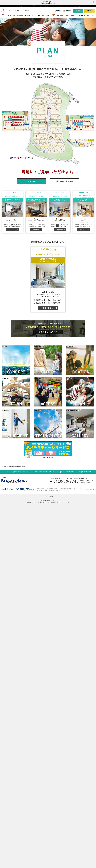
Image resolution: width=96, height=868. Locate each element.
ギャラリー (74, 16)
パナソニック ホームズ (64, 502)
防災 (14, 16)
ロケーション (34, 16)
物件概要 (89, 472)
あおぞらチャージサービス (23, 16)
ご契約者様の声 (81, 16)
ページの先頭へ (48, 496)
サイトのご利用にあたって (41, 502)
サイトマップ (30, 502)
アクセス (48, 16)
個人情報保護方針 (53, 502)
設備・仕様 (59, 16)
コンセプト (9, 16)
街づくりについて (91, 16)
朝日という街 (41, 16)
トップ (3, 16)
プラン (53, 16)
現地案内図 (84, 472)
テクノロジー (66, 16)
